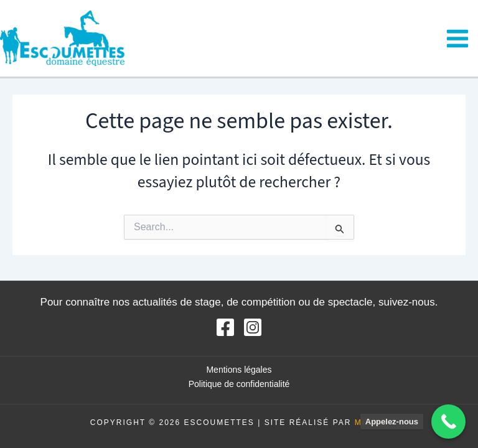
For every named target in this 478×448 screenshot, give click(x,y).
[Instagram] (253, 327)
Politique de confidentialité (239, 384)
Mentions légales (239, 370)
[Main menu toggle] (458, 39)
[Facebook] (225, 327)
